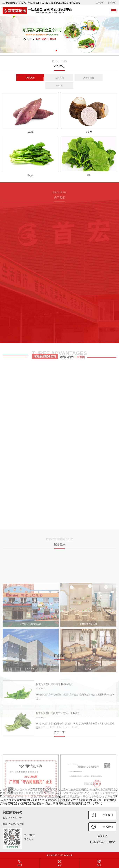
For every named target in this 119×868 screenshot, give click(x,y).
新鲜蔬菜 (30, 78)
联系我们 (112, 3)
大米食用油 (89, 78)
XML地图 (68, 855)
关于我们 (100, 3)
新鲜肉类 (59, 78)
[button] (56, 51)
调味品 (59, 86)
